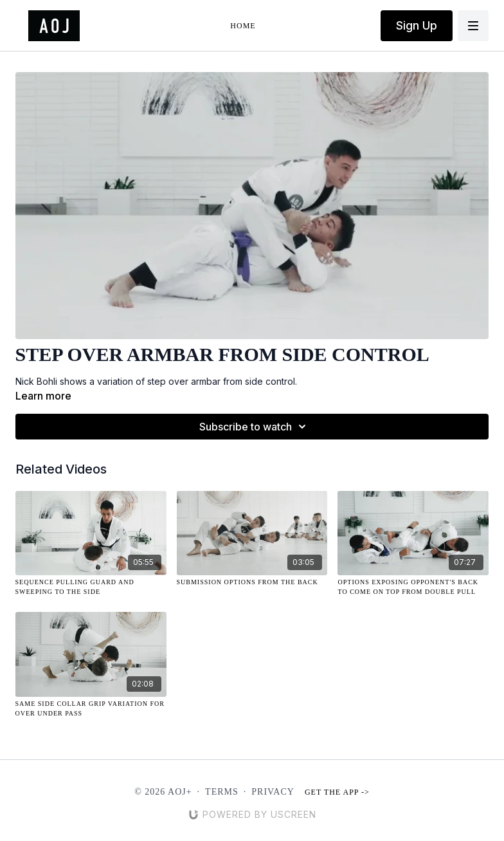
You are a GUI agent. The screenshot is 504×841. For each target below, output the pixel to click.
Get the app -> (337, 792)
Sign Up (417, 25)
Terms (222, 792)
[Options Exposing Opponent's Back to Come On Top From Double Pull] (413, 587)
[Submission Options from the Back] (252, 582)
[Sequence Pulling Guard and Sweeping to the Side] (91, 587)
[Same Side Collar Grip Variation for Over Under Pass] (91, 708)
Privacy (273, 792)
